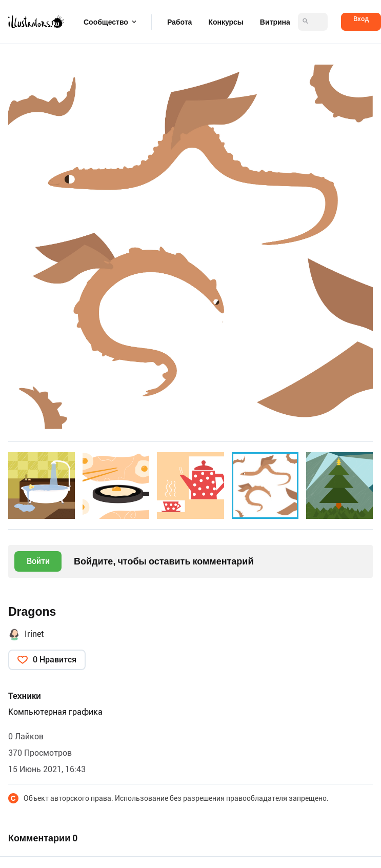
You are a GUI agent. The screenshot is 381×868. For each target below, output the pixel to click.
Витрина (275, 22)
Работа (179, 22)
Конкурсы (226, 22)
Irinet (34, 634)
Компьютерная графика (55, 712)
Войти (38, 561)
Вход (361, 19)
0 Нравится (55, 660)
